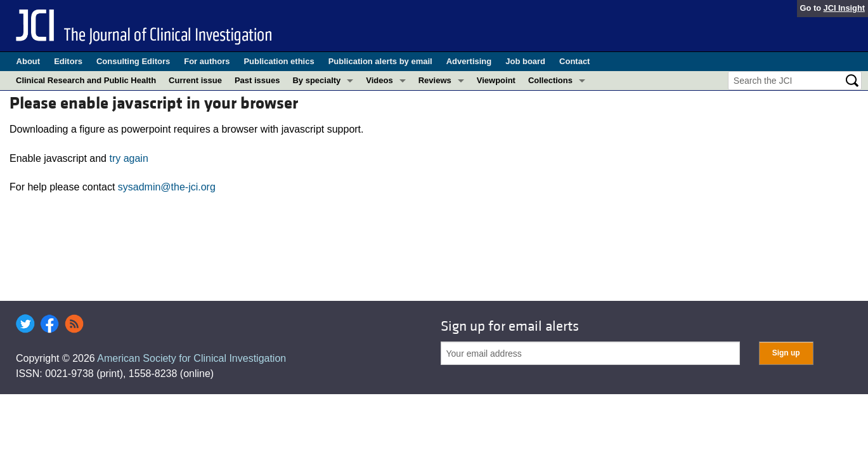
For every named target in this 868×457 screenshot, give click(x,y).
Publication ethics (279, 61)
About (29, 61)
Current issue (195, 80)
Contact (574, 61)
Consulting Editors (133, 61)
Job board (525, 61)
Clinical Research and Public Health (86, 80)
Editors (68, 61)
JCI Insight (844, 8)
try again (128, 158)
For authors (207, 61)
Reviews (435, 80)
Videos (379, 80)
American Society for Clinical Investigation (191, 358)
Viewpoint (496, 80)
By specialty (316, 80)
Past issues (257, 80)
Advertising (469, 61)
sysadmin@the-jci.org (167, 187)
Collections (550, 80)
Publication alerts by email (380, 61)
